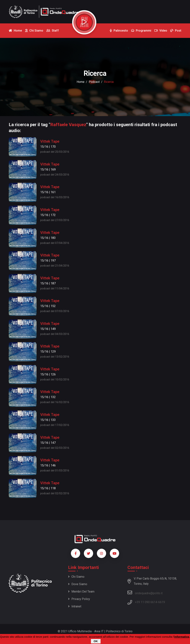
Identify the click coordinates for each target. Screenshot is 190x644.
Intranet (75, 606)
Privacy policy (79, 599)
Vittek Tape (50, 141)
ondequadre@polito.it (145, 593)
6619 (162, 602)
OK (96, 641)
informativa (182, 637)
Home (81, 82)
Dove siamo (78, 584)
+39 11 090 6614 (146, 602)
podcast (94, 82)
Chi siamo (76, 577)
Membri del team (81, 592)
